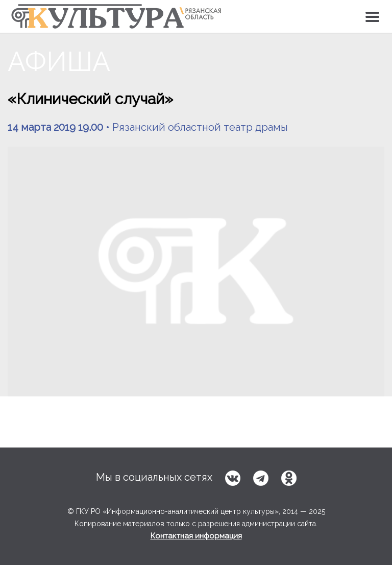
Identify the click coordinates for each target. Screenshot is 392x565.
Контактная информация (196, 536)
